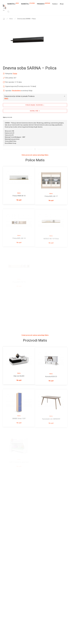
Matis (11, 19)
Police (15, 74)
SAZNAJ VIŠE (35, 111)
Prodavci (44, 4)
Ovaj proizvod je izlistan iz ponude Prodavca (19, 96)
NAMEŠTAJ (13, 4)
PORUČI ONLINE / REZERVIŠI (35, 105)
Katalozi (55, 4)
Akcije (62, 4)
